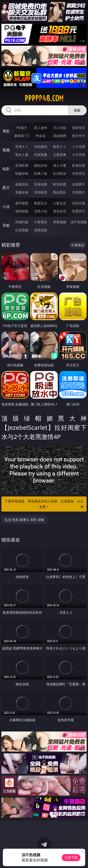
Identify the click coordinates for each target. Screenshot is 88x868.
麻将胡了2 (22, 136)
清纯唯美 (41, 192)
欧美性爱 (79, 165)
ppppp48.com (44, 98)
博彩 (6, 131)
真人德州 (41, 128)
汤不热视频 (79, 222)
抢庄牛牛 (79, 136)
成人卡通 (60, 165)
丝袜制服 (41, 155)
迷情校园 (22, 211)
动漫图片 (79, 184)
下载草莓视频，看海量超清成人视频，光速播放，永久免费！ (45, 504)
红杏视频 (22, 230)
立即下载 (71, 858)
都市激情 (22, 203)
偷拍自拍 (41, 165)
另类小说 (41, 211)
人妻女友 (60, 203)
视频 (6, 150)
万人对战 (60, 128)
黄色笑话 (60, 211)
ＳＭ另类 (79, 155)
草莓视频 (60, 222)
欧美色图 (60, 184)
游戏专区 (79, 128)
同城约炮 (22, 222)
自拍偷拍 (41, 147)
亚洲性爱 (22, 165)
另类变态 (79, 173)
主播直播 (60, 155)
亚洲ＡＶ (22, 147)
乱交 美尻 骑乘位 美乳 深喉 (25, 520)
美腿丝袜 (22, 192)
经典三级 (41, 173)
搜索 (77, 110)
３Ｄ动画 (79, 147)
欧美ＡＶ (60, 147)
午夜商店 (41, 222)
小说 (6, 207)
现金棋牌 (60, 136)
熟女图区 (60, 192)
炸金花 (41, 136)
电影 (6, 169)
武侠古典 (79, 203)
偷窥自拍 (22, 184)
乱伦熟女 (60, 173)
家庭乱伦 (41, 203)
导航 (6, 225)
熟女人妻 (22, 155)
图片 (6, 188)
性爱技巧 (79, 211)
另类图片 (79, 192)
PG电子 (22, 128)
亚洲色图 (41, 184)
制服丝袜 (22, 173)
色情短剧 (41, 230)
